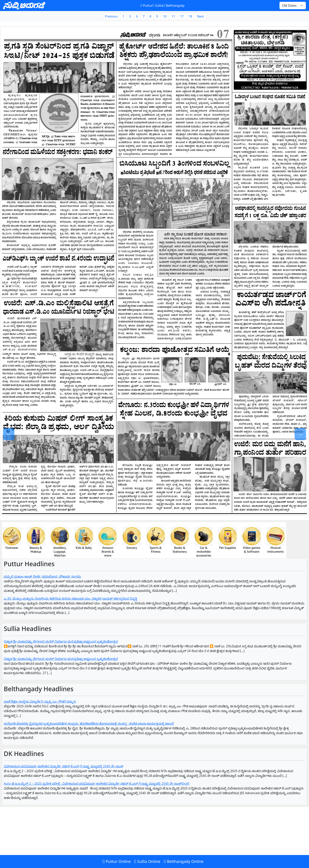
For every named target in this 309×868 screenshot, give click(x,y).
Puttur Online (116, 861)
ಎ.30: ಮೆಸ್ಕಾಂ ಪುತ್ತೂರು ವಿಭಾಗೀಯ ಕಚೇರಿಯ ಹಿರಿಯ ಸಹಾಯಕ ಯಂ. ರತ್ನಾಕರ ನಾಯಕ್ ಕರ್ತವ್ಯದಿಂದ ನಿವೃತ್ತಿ (70, 598)
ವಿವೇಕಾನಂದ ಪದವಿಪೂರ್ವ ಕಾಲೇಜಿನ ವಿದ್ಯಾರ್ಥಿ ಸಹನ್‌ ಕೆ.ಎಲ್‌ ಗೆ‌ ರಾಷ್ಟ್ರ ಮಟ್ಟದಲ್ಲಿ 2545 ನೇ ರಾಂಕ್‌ (64, 766)
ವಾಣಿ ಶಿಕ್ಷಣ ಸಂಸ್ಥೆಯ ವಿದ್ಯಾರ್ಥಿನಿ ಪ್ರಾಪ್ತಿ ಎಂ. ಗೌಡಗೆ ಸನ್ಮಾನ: (40, 701)
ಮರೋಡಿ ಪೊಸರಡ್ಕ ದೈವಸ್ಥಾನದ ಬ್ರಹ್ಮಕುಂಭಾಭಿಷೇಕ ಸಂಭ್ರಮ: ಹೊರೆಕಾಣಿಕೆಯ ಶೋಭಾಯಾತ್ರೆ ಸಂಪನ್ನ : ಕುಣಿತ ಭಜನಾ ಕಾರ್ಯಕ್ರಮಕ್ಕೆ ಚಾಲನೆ (89, 723)
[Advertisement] (118, 839)
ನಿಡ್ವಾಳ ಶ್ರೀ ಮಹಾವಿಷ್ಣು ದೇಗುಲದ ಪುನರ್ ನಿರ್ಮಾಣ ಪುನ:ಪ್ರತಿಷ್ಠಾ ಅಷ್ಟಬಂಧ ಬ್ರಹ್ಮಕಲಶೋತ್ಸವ (61, 641)
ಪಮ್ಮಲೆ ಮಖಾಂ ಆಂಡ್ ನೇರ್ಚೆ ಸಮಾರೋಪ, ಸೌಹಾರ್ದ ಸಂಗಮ (42, 576)
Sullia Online (147, 861)
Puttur (146, 6)
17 (182, 16)
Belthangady (174, 6)
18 (190, 16)
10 (165, 16)
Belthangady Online (184, 861)
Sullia (158, 6)
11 (173, 16)
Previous (111, 16)
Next (201, 16)
